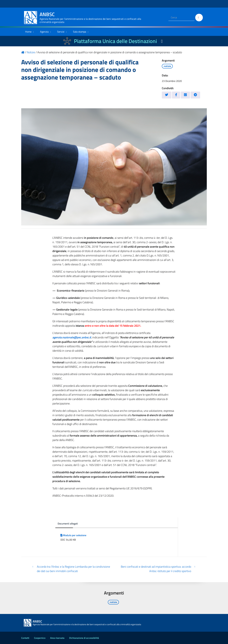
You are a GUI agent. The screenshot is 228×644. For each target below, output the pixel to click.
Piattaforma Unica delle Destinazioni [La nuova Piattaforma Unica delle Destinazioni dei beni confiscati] (115, 41)
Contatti (25, 638)
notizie (167, 66)
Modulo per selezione (73, 535)
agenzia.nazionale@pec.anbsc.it (72, 337)
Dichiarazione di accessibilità (84, 638)
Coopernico (40, 638)
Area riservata (57, 638)
